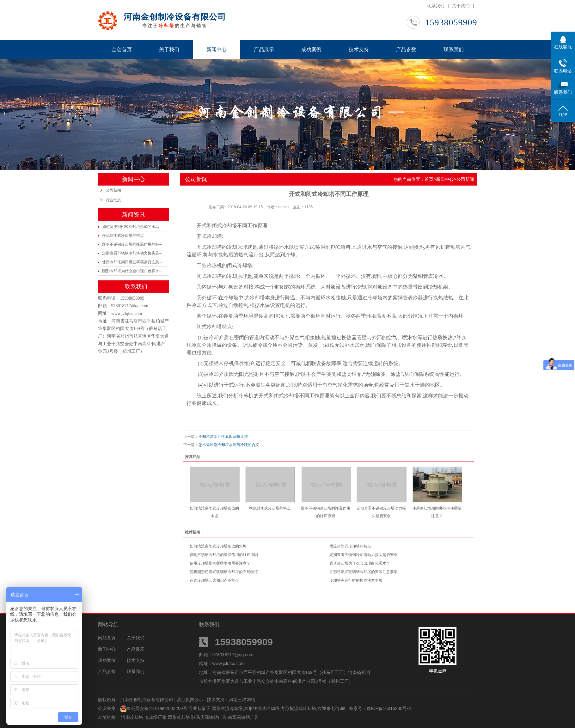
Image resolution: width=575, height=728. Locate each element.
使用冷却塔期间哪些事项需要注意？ (220, 563)
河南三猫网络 (242, 700)
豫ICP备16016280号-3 (389, 708)
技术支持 (359, 49)
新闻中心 (217, 49)
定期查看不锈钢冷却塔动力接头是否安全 (364, 555)
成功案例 (311, 49)
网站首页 (107, 638)
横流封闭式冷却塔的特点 (123, 236)
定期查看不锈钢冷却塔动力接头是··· (132, 253)
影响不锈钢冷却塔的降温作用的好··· (132, 244)
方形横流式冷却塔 (298, 708)
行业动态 (113, 200)
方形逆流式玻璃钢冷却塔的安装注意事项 (364, 572)
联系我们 (436, 6)
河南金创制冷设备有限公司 (175, 17)
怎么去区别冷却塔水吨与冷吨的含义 (229, 445)
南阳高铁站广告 (243, 717)
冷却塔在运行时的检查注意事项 (356, 580)
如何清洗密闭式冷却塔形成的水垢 (131, 227)
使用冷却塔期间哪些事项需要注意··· (132, 262)
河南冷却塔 (133, 717)
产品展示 (264, 49)
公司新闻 (113, 190)
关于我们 (461, 6)
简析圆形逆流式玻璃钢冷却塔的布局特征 (224, 572)
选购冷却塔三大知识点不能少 (214, 580)
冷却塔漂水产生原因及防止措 (223, 437)
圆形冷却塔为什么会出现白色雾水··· (132, 271)
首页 (429, 179)
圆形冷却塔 (180, 717)
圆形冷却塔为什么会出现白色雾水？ (360, 563)
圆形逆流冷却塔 (227, 708)
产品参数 (406, 49)
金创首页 (122, 49)
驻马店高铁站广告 (210, 717)
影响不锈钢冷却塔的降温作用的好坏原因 (224, 555)
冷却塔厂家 (156, 717)
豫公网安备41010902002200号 (157, 708)
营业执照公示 (190, 700)
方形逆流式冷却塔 (262, 708)
